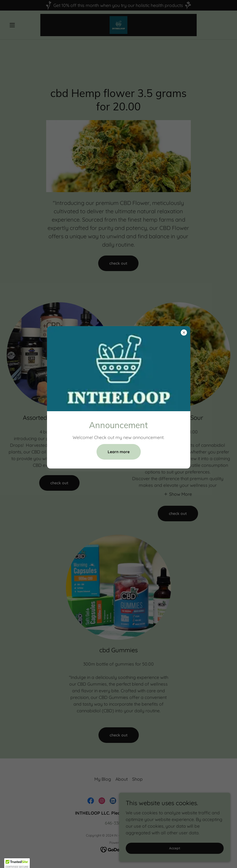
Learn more (119, 452)
